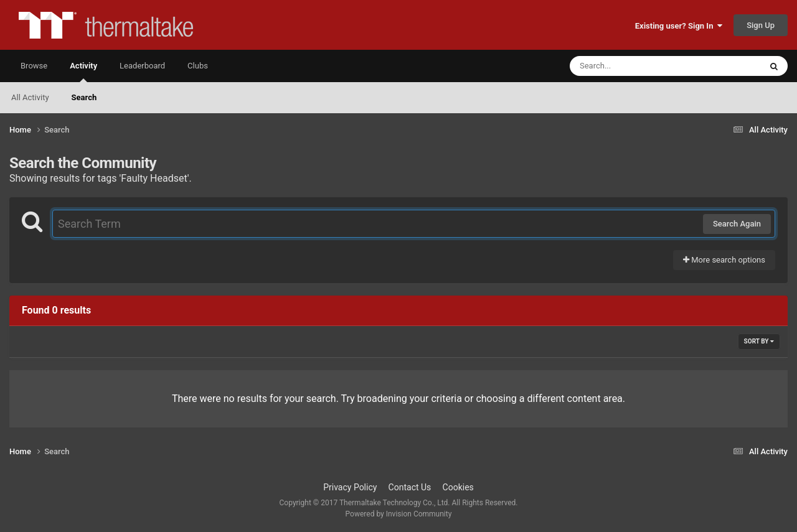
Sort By (759, 341)
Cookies (458, 487)
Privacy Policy (350, 487)
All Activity (30, 97)
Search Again (737, 224)
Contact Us (410, 487)
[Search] (634, 66)
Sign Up (761, 25)
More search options (724, 260)
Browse (34, 66)
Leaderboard (142, 66)
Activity (83, 72)
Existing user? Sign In (679, 26)
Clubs (198, 66)
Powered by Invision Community (399, 514)
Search (84, 97)
